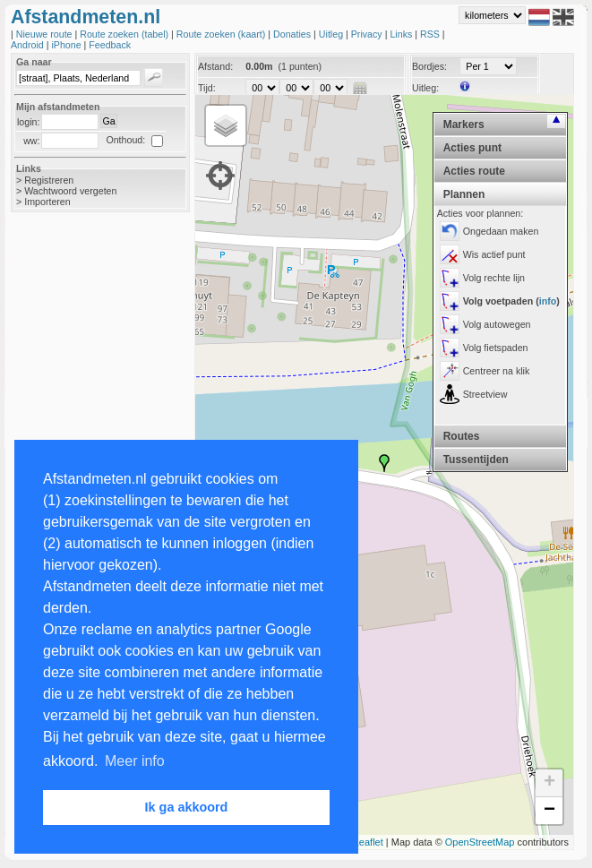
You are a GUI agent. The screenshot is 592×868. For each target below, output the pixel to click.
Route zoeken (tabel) (125, 34)
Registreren (49, 180)
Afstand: (215, 66)
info (548, 301)
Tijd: (207, 88)
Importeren (47, 202)
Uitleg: (425, 88)
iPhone (67, 45)
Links (402, 34)
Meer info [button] (135, 761)
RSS (431, 34)
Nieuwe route (46, 34)
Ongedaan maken (501, 231)
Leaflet (369, 842)
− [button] (549, 811)
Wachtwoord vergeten (70, 191)
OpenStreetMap (480, 842)
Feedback (110, 45)
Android (29, 45)
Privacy (368, 34)
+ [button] (549, 783)
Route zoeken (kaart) (222, 34)
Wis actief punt (494, 254)
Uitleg (332, 34)
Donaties (293, 34)
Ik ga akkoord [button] (187, 807)
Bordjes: (429, 66)
